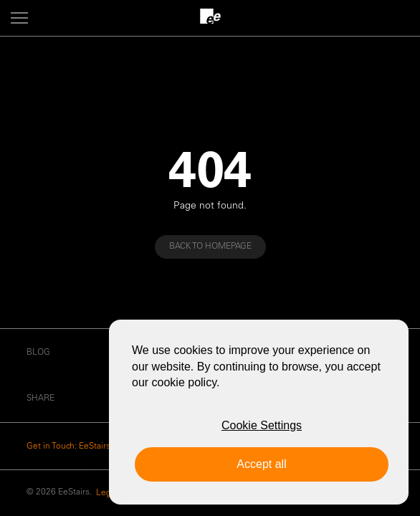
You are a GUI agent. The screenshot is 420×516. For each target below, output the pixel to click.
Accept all (261, 464)
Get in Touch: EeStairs (68, 446)
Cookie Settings (262, 425)
